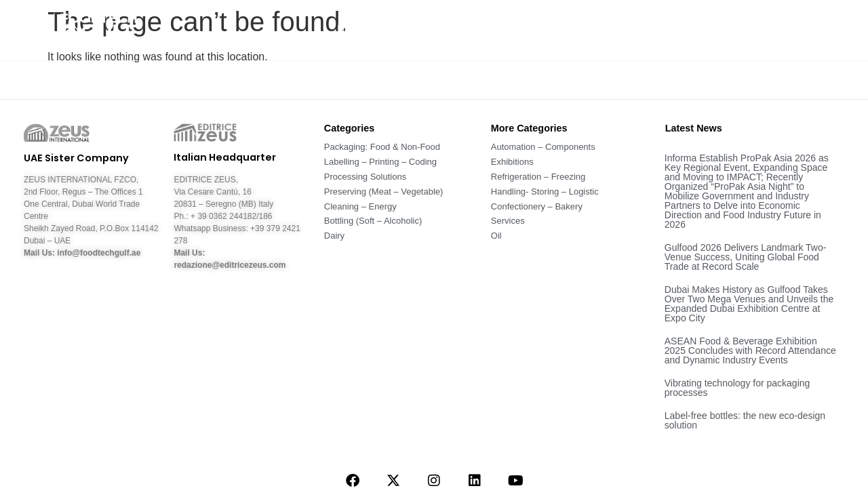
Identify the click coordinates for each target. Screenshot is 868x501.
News (483, 30)
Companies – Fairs (727, 29)
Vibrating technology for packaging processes (737, 388)
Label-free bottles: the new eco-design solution (745, 420)
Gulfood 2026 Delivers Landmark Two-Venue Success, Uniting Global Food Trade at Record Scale (746, 257)
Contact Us (826, 29)
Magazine (624, 30)
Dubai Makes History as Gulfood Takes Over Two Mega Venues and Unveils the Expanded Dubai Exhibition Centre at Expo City (749, 304)
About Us (414, 29)
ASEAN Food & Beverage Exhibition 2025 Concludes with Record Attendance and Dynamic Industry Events (750, 350)
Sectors (548, 29)
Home (351, 29)
